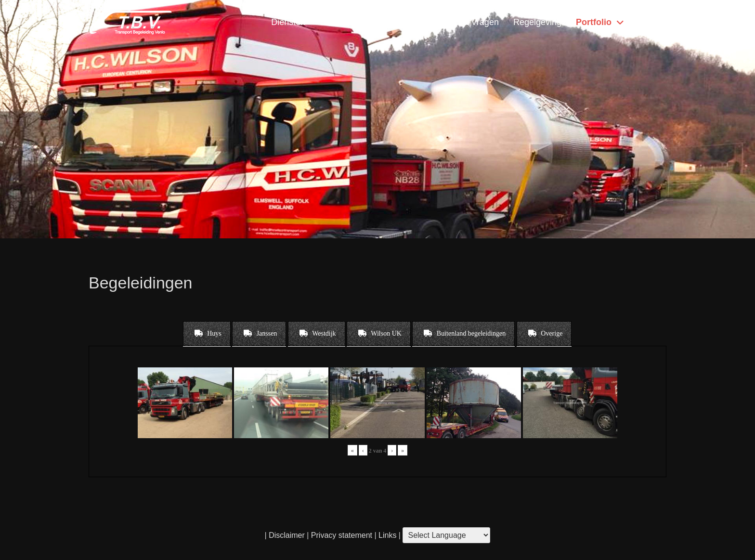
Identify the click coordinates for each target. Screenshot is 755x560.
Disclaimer (287, 535)
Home (648, 22)
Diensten (288, 22)
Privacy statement (342, 535)
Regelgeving (537, 22)
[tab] (207, 334)
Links (387, 535)
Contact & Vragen (464, 22)
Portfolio (594, 22)
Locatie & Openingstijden (368, 22)
